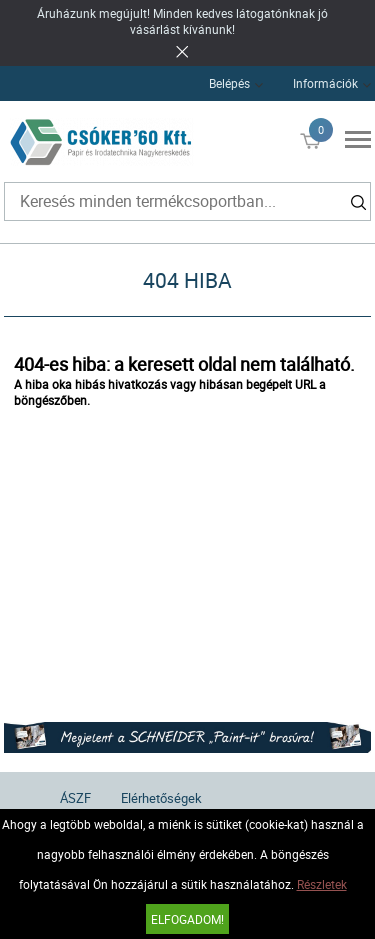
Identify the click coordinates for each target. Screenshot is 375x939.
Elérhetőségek (161, 798)
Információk (325, 83)
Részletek (322, 884)
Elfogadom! (187, 919)
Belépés (229, 83)
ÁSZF (75, 798)
